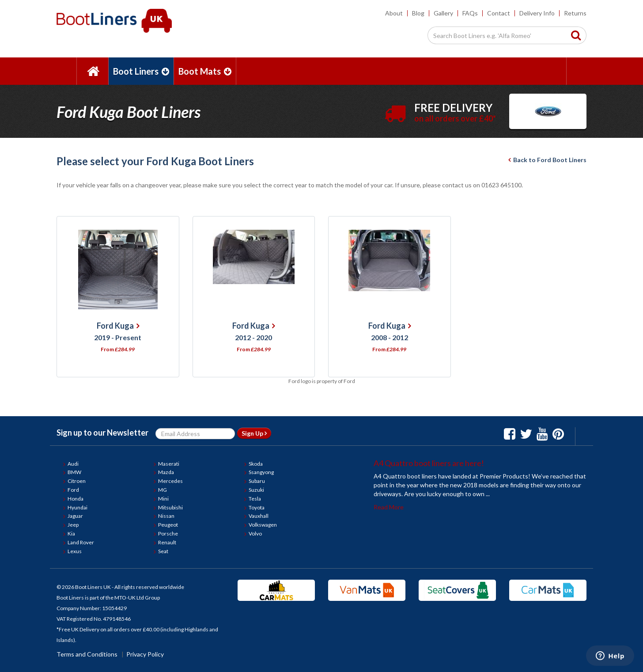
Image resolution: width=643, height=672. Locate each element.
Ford (73, 490)
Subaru (257, 481)
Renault (167, 542)
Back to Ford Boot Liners (547, 160)
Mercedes (170, 481)
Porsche (168, 533)
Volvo (255, 533)
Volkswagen (263, 525)
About (394, 13)
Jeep (73, 525)
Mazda (166, 472)
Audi (73, 464)
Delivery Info (537, 13)
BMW (74, 472)
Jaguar (75, 516)
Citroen (77, 481)
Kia (71, 533)
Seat (163, 551)
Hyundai (78, 507)
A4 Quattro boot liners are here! (429, 463)
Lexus (75, 551)
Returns (575, 13)
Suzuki (256, 490)
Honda (76, 499)
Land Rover (81, 542)
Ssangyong (261, 472)
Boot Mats (205, 71)
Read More (389, 507)
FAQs (470, 13)
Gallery (443, 13)
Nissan (166, 516)
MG (163, 490)
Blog (418, 13)
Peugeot (168, 525)
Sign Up (254, 433)
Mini (163, 499)
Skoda (256, 464)
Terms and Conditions (87, 654)
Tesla (255, 499)
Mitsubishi (170, 507)
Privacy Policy (145, 654)
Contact (499, 13)
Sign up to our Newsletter (102, 433)
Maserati (169, 464)
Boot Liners (141, 71)
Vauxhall (259, 516)
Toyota (257, 507)
